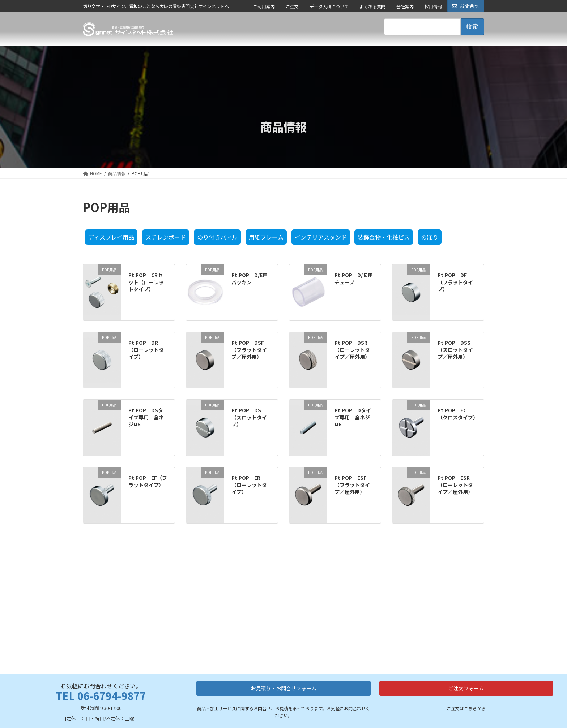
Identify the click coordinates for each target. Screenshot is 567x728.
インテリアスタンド (321, 237)
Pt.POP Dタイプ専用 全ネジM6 (353, 417)
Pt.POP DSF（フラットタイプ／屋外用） (249, 350)
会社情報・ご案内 (338, 683)
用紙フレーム (266, 237)
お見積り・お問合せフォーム (283, 618)
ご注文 (292, 6)
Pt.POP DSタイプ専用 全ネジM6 (146, 417)
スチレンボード (166, 237)
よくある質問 (372, 6)
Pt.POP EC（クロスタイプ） (458, 414)
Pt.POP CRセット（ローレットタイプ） (146, 282)
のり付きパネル (217, 237)
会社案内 (405, 6)
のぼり (430, 237)
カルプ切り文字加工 (213, 714)
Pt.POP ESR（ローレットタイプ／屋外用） (455, 485)
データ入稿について (329, 6)
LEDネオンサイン (210, 723)
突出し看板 (267, 707)
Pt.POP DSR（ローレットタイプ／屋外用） (352, 350)
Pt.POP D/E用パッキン (250, 279)
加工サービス (205, 683)
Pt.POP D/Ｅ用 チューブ (356, 279)
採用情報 (433, 6)
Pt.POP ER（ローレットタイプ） (249, 485)
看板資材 (264, 683)
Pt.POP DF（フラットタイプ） (455, 282)
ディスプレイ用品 (111, 237)
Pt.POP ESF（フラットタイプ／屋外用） (352, 485)
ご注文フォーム (466, 618)
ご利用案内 (264, 6)
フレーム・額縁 (272, 716)
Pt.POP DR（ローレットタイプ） (146, 350)
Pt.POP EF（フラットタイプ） (148, 481)
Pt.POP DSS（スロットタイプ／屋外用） (455, 350)
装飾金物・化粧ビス (384, 237)
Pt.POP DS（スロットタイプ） (249, 417)
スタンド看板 (270, 698)
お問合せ (466, 6)
